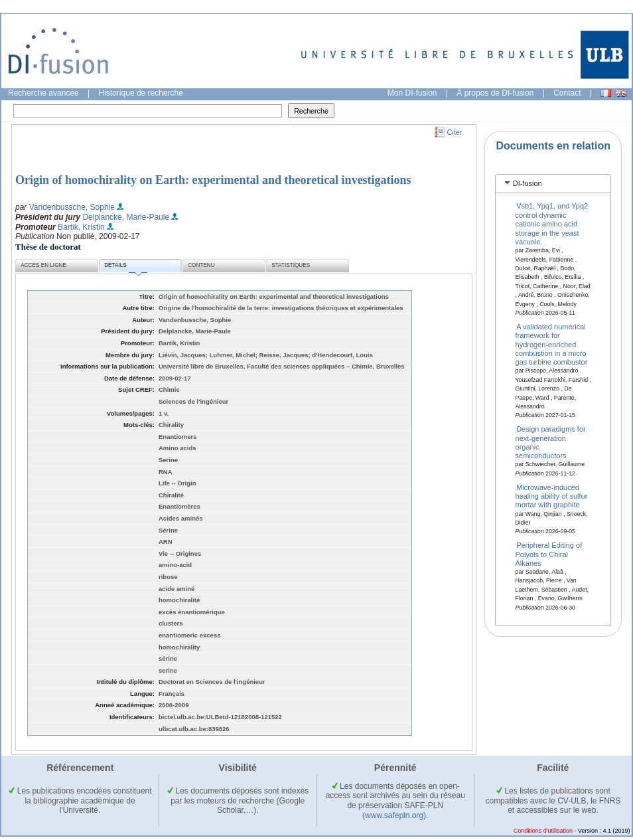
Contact (567, 93)
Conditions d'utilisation (543, 831)
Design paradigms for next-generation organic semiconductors (551, 442)
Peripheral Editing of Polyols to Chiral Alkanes (549, 554)
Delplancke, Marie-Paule (126, 217)
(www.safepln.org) (394, 815)
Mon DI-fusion (412, 93)
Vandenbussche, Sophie (72, 207)
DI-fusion (527, 183)
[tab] (553, 184)
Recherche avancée (43, 93)
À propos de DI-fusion (495, 93)
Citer (455, 132)
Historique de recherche (141, 93)
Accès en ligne (43, 265)
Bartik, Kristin (81, 227)
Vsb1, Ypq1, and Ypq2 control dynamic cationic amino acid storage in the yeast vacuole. (552, 224)
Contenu (201, 265)
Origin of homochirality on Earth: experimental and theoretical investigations (213, 180)
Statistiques (291, 265)
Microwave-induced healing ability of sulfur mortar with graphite (552, 496)
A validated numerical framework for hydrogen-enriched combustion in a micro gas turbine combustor (552, 344)
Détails (125, 267)
